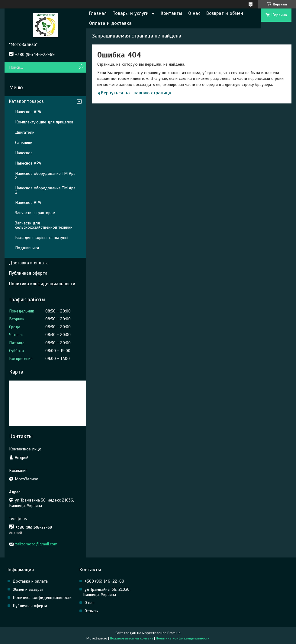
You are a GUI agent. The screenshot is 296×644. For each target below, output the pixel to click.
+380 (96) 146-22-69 (104, 581)
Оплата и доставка (110, 23)
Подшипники (27, 248)
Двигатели (25, 132)
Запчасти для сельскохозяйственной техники (44, 225)
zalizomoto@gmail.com (36, 544)
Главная (98, 13)
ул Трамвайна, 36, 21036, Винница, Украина (107, 592)
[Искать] (81, 67)
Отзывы (92, 611)
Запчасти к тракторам (35, 213)
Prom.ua (174, 633)
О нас (194, 13)
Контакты (171, 13)
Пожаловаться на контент (132, 638)
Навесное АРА (28, 112)
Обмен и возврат (28, 589)
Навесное (24, 153)
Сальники (24, 143)
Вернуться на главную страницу (136, 93)
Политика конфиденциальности (42, 284)
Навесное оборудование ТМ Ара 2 (45, 176)
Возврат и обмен (225, 13)
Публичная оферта (28, 273)
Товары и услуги (131, 13)
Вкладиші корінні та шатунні (42, 238)
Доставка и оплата (29, 263)
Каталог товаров (26, 101)
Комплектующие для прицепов (44, 122)
